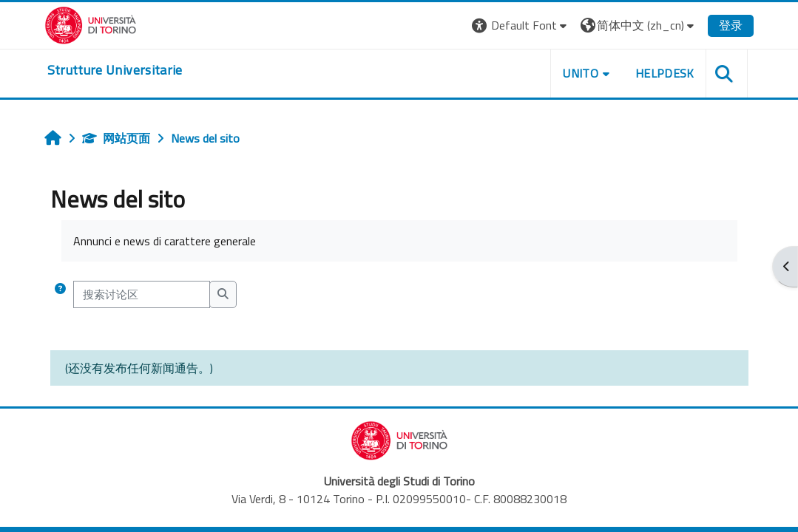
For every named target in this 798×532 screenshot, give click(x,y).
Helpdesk (665, 73)
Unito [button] (581, 73)
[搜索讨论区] (142, 294)
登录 (731, 25)
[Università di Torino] (91, 24)
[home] (115, 70)
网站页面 (116, 138)
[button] (521, 25)
